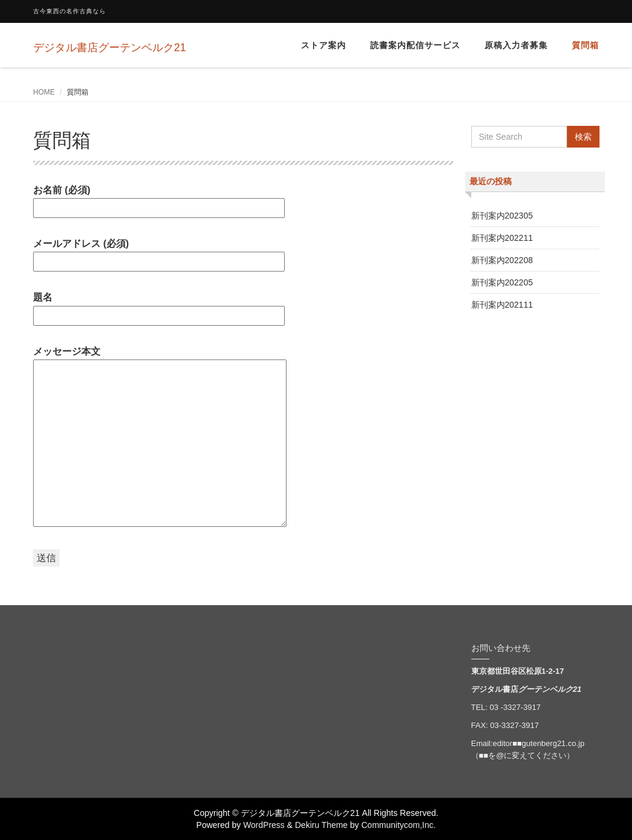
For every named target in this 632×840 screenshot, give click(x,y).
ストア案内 (324, 45)
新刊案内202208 (502, 260)
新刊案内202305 (502, 216)
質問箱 (585, 45)
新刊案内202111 (502, 305)
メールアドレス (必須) (159, 253)
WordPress (264, 825)
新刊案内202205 (502, 282)
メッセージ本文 (160, 437)
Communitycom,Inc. (398, 825)
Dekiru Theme (321, 825)
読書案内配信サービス (415, 45)
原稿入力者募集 (516, 45)
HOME (44, 92)
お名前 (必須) (159, 199)
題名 (159, 306)
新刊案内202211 (502, 238)
